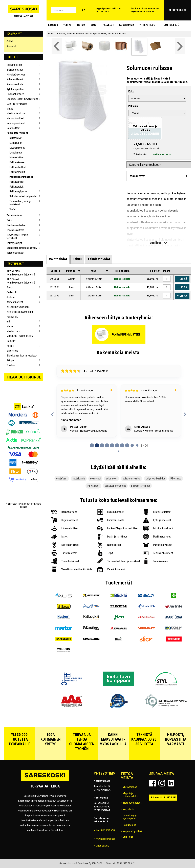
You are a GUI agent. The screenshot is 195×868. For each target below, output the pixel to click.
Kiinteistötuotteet (16, 75)
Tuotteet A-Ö (171, 25)
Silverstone (12, 351)
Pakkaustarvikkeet (17, 133)
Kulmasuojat (16, 143)
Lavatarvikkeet (17, 148)
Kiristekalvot (16, 138)
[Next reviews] (185, 414)
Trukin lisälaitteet (15, 230)
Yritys (67, 25)
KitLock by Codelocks (18, 307)
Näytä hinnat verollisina (142, 12)
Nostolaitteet (13, 128)
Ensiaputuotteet (15, 70)
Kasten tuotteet (15, 302)
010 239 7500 (103, 12)
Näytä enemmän (71, 420)
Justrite (11, 297)
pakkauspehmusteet (115, 486)
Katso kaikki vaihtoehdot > (145, 165)
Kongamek (12, 317)
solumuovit (112, 479)
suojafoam (62, 479)
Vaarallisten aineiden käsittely (22, 248)
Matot (10, 109)
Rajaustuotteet (14, 65)
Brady (10, 287)
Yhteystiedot (148, 25)
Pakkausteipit (16, 187)
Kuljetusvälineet (15, 79)
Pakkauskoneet (17, 162)
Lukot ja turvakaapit (17, 104)
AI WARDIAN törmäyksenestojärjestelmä (21, 273)
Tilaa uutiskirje (24, 377)
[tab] (58, 259)
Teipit (9, 220)
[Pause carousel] (119, 451)
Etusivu (53, 25)
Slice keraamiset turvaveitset (22, 356)
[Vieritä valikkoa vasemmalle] (57, 46)
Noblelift (11, 341)
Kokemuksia (127, 25)
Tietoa (81, 25)
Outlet (10, 41)
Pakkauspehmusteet (21, 177)
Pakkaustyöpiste (18, 192)
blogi (94, 25)
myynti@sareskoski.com (109, 9)
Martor (10, 326)
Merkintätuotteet (15, 118)
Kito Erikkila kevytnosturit (20, 312)
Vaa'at (13, 209)
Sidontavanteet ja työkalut (23, 196)
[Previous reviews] (53, 414)
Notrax (10, 346)
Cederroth (12, 292)
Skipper (11, 360)
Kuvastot (11, 46)
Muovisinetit (16, 153)
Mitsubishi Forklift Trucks (20, 336)
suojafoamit (79, 479)
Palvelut (108, 25)
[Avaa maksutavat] (159, 176)
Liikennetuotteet (15, 94)
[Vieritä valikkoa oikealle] (180, 46)
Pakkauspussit (17, 182)
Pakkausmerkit (17, 172)
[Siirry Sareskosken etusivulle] (24, 10)
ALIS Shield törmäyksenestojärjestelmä (21, 281)
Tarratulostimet (15, 215)
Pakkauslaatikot (18, 167)
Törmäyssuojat (14, 243)
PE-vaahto (176, 479)
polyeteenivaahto (132, 479)
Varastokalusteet (15, 253)
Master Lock (13, 331)
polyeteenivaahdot (155, 479)
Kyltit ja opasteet (16, 89)
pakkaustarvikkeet (141, 486)
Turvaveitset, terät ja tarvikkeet (20, 203)
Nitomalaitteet (17, 157)
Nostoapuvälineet (16, 123)
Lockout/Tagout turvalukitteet (22, 99)
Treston (11, 365)
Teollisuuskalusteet (16, 225)
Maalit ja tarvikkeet (16, 113)
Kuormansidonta (15, 84)
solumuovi (95, 479)
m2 (8, 322)
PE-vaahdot (93, 486)
